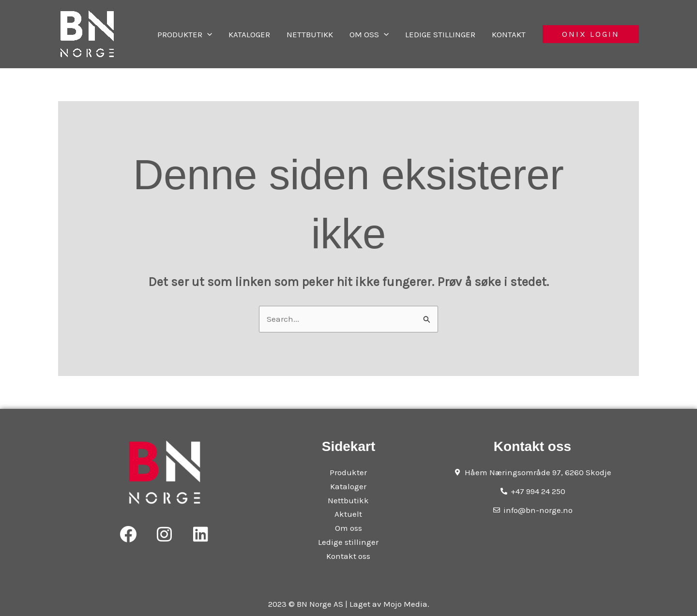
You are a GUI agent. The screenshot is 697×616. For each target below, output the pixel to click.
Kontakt (514, 34)
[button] (591, 34)
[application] (241, 34)
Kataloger (277, 34)
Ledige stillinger (451, 34)
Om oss (386, 34)
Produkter (219, 34)
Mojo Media (405, 604)
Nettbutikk (332, 34)
